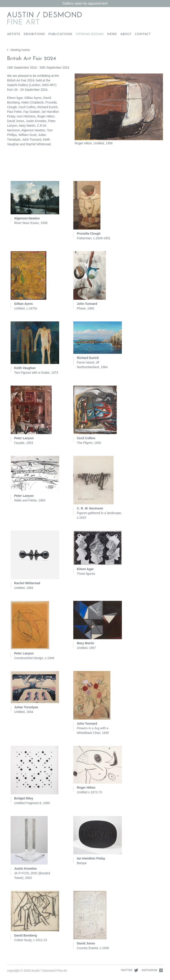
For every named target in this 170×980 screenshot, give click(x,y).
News (112, 34)
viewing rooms (19, 50)
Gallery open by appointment (85, 3)
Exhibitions (34, 34)
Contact (143, 34)
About (126, 34)
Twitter (129, 970)
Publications (60, 34)
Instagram (152, 970)
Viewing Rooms (90, 34)
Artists (14, 34)
